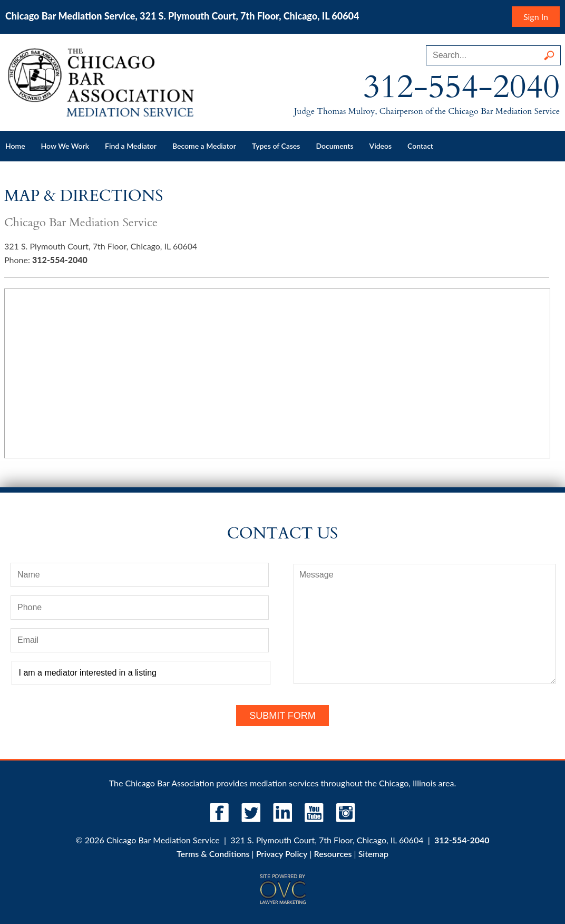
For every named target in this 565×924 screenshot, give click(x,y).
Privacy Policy (282, 854)
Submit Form (282, 716)
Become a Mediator (204, 146)
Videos (381, 146)
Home (15, 146)
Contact (420, 146)
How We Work (65, 146)
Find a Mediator (131, 146)
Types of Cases (276, 146)
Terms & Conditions (213, 854)
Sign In (536, 17)
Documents (334, 146)
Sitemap (373, 854)
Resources (333, 854)
